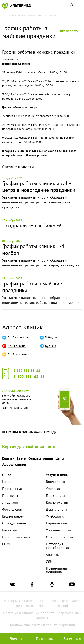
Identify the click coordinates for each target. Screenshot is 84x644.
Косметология (57, 502)
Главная (8, 459)
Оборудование (14, 523)
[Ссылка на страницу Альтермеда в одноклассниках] (52, 585)
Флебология (56, 516)
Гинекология (56, 482)
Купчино (51, 346)
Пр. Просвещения (19, 338)
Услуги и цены (57, 475)
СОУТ (6, 544)
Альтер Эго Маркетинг (58, 625)
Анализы (53, 554)
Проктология (56, 495)
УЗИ (49, 561)
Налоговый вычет (16, 537)
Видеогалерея (13, 516)
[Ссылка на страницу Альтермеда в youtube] (72, 585)
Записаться (70, 638)
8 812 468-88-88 (27, 371)
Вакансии (10, 530)
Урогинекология (59, 530)
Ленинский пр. (17, 346)
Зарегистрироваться (15, 408)
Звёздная (51, 338)
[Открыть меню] (79, 6)
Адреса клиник (22, 327)
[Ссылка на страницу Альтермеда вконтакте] (12, 585)
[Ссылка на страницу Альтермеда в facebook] (32, 585)
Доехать (14, 638)
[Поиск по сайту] (71, 6)
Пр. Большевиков (18, 355)
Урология (53, 489)
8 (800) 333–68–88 (29, 376)
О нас (7, 475)
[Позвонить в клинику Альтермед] (42, 638)
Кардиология (56, 523)
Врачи (21, 459)
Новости (9, 482)
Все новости (69, 31)
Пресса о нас (12, 489)
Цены (60, 459)
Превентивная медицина (57, 570)
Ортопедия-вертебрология (58, 546)
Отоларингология (60, 537)
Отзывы (35, 459)
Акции (48, 459)
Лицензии (10, 502)
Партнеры (10, 495)
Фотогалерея (12, 509)
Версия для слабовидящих (29, 447)
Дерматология (57, 509)
